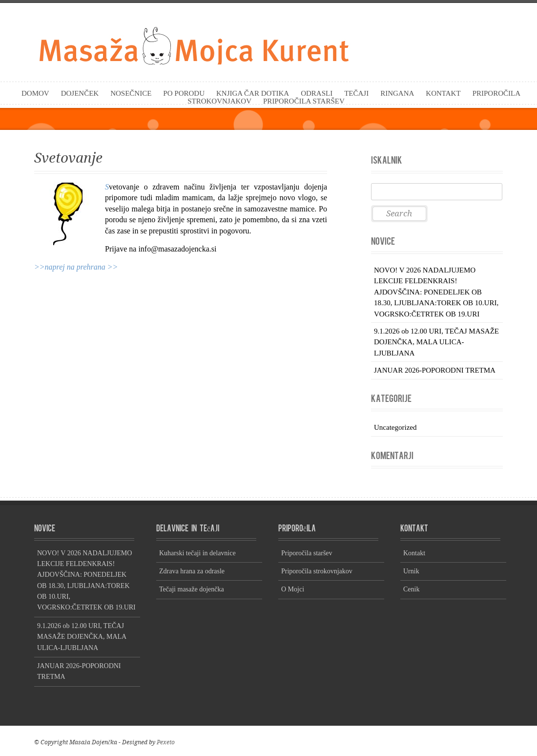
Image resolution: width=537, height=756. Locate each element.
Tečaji (356, 93)
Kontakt (443, 93)
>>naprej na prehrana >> (76, 267)
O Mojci (293, 589)
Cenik (411, 589)
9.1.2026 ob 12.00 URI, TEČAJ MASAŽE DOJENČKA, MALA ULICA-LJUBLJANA (436, 342)
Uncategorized (395, 427)
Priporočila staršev (304, 101)
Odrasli (317, 93)
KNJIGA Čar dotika (253, 93)
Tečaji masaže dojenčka (192, 589)
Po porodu (184, 93)
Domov (35, 93)
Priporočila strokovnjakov (317, 571)
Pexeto (166, 742)
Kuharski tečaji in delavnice (197, 553)
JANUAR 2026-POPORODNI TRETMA (435, 370)
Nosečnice (131, 93)
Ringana (397, 93)
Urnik (411, 571)
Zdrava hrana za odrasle (192, 571)
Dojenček (80, 93)
